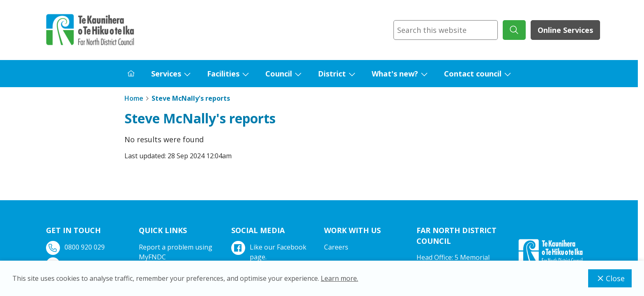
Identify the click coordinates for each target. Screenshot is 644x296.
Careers (336, 247)
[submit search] (514, 30)
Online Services (565, 30)
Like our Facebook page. (270, 252)
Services (166, 74)
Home (134, 98)
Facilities (223, 74)
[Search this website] (446, 30)
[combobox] (446, 30)
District (332, 74)
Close (610, 278)
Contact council (473, 74)
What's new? (395, 74)
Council (279, 74)
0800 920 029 (76, 247)
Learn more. (339, 278)
